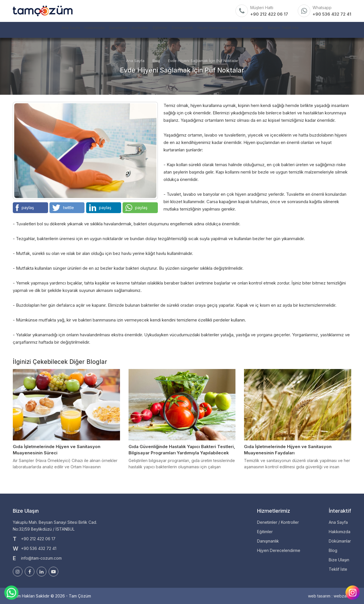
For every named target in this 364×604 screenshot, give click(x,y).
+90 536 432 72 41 (332, 14)
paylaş (25, 208)
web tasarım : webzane (330, 596)
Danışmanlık (182, 30)
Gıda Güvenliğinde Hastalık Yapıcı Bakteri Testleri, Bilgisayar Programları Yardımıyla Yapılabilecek (182, 450)
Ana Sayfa (27, 30)
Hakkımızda (61, 30)
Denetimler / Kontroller (106, 30)
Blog (156, 61)
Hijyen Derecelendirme (229, 30)
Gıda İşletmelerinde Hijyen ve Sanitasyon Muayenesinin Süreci (57, 450)
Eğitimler (149, 30)
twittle (63, 208)
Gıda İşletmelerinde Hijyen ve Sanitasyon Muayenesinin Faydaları (288, 450)
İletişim (307, 30)
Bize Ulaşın (339, 560)
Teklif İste (334, 30)
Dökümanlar (275, 30)
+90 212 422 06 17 (269, 14)
